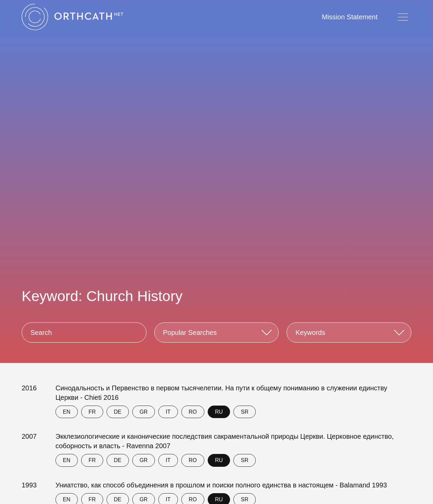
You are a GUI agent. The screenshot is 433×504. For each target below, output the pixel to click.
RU (219, 412)
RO (193, 412)
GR (143, 412)
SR (245, 412)
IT (168, 412)
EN (67, 412)
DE (118, 412)
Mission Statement (350, 17)
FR (92, 412)
